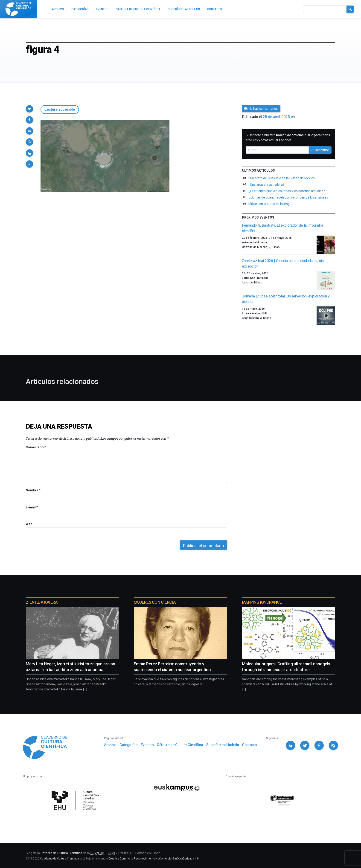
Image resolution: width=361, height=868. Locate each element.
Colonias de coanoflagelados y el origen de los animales (288, 197)
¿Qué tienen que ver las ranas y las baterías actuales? (287, 191)
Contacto (249, 745)
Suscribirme (320, 150)
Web (29, 524)
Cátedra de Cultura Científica (180, 745)
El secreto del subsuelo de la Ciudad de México (282, 178)
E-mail (32, 507)
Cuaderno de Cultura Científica (60, 859)
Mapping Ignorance (262, 602)
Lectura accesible (60, 109)
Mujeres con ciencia (155, 602)
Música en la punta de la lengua (271, 204)
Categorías (128, 745)
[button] (29, 109)
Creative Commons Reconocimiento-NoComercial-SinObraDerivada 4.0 (154, 859)
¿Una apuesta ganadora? (266, 185)
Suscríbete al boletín (223, 745)
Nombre (33, 490)
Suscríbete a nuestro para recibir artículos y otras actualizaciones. (288, 138)
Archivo (110, 745)
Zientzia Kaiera (42, 602)
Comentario (36, 447)
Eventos (147, 745)
